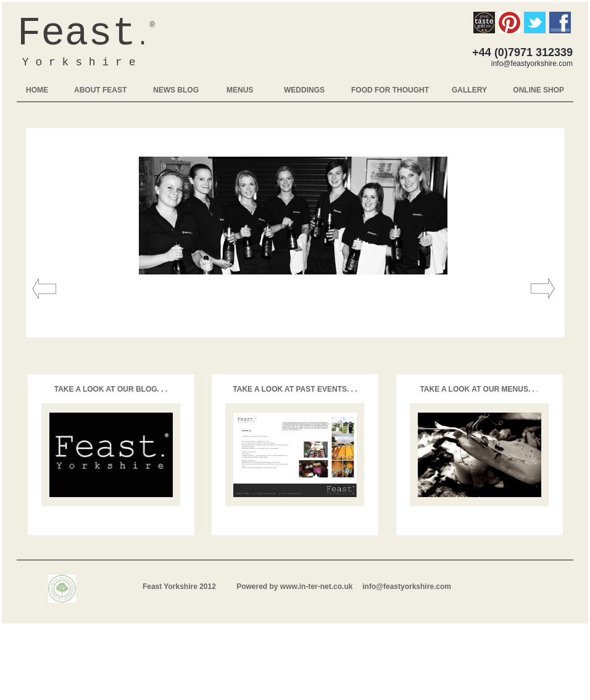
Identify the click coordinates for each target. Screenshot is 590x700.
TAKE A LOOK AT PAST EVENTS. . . (295, 389)
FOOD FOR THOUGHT (390, 90)
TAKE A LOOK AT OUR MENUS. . (478, 389)
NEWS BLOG (176, 90)
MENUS (240, 90)
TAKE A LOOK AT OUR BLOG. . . (111, 389)
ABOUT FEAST (100, 90)
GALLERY (469, 90)
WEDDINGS (304, 90)
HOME (37, 90)
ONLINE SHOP (538, 90)
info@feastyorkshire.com (407, 587)
